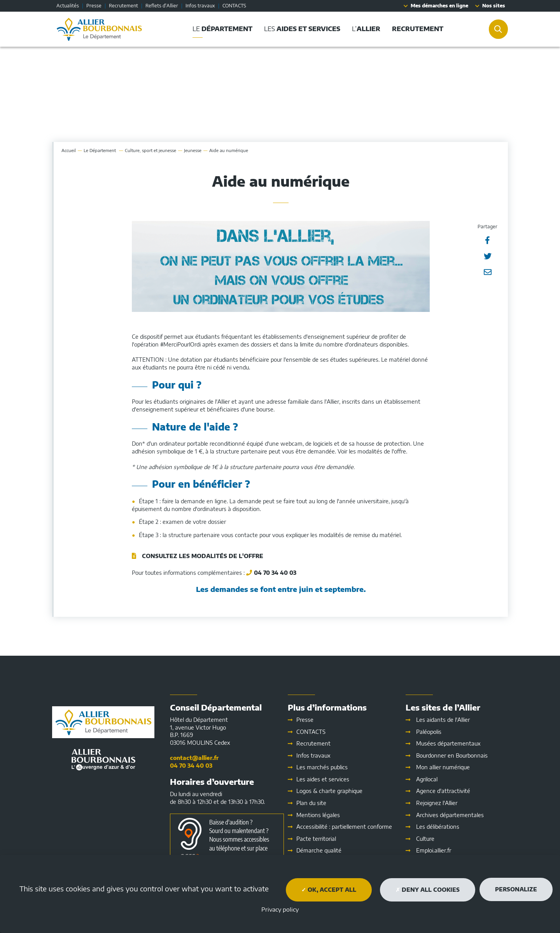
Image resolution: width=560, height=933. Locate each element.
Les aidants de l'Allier (443, 720)
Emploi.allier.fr (434, 850)
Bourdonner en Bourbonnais (452, 755)
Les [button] (302, 29)
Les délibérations (438, 827)
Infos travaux (200, 6)
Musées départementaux (448, 743)
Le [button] (222, 29)
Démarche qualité (319, 850)
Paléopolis (429, 732)
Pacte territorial (316, 839)
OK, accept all (329, 890)
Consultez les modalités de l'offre (203, 556)
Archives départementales (450, 815)
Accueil (69, 150)
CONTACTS (234, 6)
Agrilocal (427, 779)
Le (100, 150)
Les (323, 779)
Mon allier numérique (443, 767)
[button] (418, 29)
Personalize (516, 889)
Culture (425, 839)
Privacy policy (280, 909)
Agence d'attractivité (443, 791)
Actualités (68, 6)
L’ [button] (366, 29)
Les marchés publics (322, 767)
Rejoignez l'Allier (437, 803)
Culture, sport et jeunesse (150, 150)
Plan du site (311, 803)
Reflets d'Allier (162, 6)
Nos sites (494, 6)
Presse (94, 6)
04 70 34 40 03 (275, 573)
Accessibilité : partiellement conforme (344, 827)
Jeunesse (193, 150)
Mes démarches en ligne (439, 6)
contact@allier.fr (194, 758)
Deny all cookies (428, 890)
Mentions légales (318, 815)
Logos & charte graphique (329, 791)
